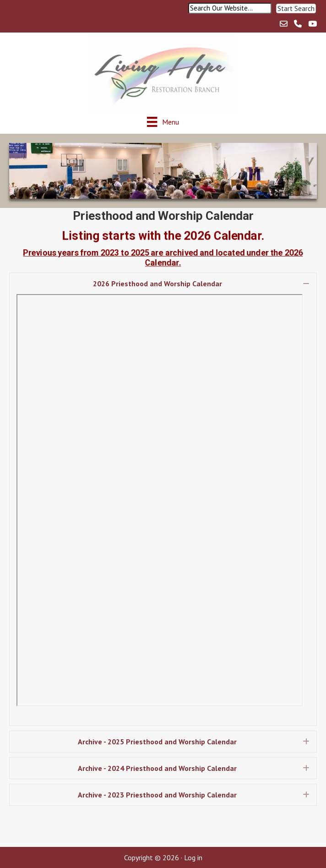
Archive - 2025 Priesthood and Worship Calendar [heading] (157, 742)
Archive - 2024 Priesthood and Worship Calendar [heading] (157, 768)
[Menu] (163, 122)
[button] (296, 8)
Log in (193, 857)
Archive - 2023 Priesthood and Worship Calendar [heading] (157, 795)
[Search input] (230, 8)
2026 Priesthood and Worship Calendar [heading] (158, 284)
